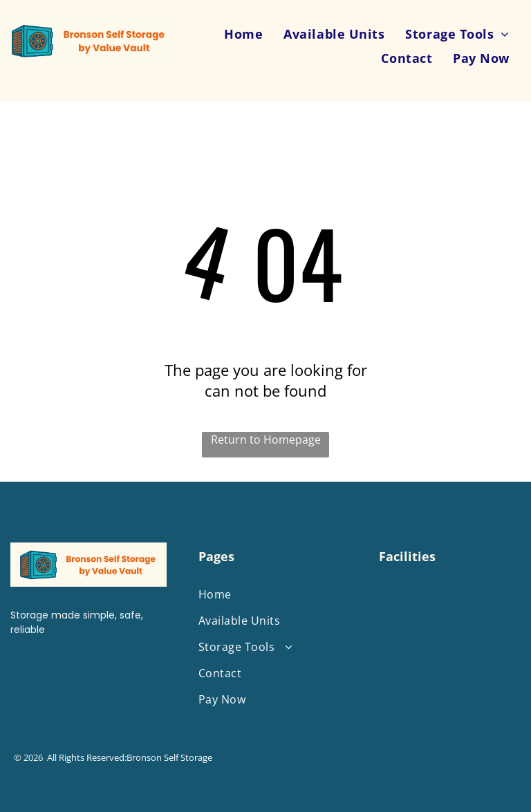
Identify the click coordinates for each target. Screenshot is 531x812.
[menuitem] (243, 34)
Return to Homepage (266, 440)
